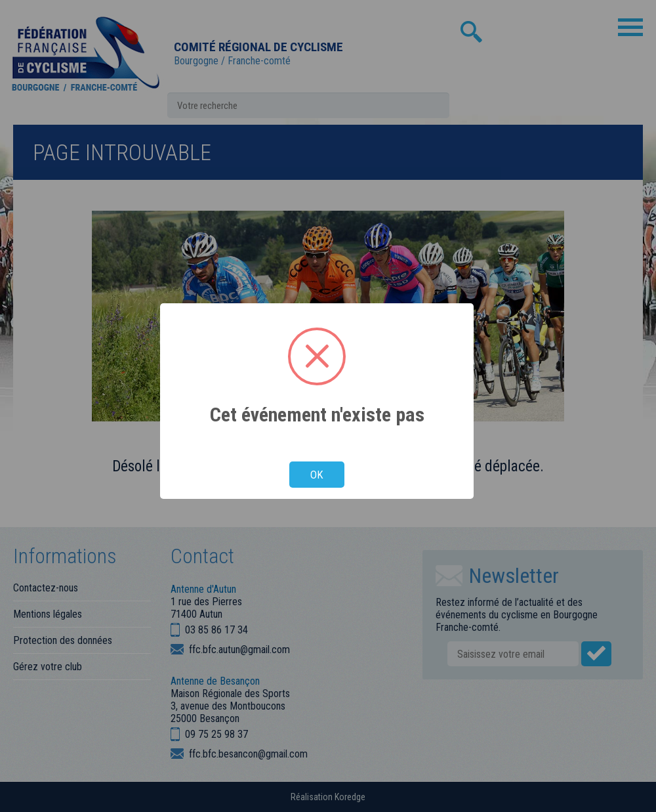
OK (317, 475)
